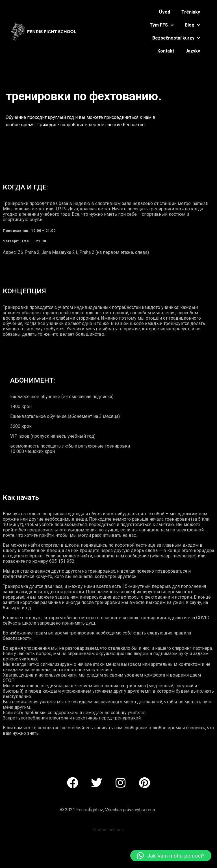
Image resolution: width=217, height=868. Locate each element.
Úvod (165, 12)
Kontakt (166, 51)
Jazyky (193, 51)
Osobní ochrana (108, 830)
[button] (171, 856)
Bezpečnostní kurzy (176, 38)
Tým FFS (162, 25)
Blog (192, 25)
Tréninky (191, 12)
